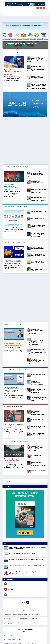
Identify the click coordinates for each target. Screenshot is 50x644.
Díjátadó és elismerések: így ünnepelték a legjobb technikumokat (39, 191)
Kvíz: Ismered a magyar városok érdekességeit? (12, 217)
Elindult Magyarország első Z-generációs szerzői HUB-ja (19, 607)
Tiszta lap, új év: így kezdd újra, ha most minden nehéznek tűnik (13, 372)
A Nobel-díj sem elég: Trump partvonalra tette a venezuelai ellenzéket (23, 562)
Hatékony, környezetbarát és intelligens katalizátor (38, 294)
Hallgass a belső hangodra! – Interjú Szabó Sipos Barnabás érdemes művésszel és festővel (25, 586)
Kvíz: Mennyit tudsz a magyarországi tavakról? (38, 218)
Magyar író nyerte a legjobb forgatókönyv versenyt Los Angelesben (22, 526)
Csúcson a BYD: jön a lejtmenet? (13, 547)
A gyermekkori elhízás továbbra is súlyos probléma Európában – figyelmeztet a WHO (35, 130)
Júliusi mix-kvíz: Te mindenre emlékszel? (38, 204)
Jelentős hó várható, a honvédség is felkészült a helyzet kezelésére (22, 522)
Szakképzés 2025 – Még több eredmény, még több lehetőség (38, 302)
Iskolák (24, 45)
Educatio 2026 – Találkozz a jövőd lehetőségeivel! (17, 611)
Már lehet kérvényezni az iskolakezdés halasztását (39, 169)
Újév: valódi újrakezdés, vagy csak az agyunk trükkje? (18, 591)
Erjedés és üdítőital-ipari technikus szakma (38, 339)
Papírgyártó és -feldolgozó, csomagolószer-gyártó (38, 324)
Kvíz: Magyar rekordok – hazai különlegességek (38, 211)
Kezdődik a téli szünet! (38, 175)
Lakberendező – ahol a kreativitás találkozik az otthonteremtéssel (38, 78)
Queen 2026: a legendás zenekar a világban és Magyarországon (21, 603)
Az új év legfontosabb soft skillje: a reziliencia (16, 575)
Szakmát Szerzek (10, 45)
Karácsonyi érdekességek (39, 382)
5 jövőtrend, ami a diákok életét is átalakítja (16, 620)
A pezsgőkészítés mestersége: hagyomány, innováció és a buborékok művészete (13, 72)
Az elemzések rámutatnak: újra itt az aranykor (17, 551)
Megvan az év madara (10, 519)
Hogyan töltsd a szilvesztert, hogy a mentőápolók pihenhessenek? (35, 243)
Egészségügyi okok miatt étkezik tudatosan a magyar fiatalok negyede (39, 155)
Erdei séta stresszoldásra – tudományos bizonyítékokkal (39, 147)
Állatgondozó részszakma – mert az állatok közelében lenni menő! (36, 273)
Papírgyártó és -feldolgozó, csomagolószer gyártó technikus (14, 337)
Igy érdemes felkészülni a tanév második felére (21, 43)
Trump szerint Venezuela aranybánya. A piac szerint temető (20, 555)
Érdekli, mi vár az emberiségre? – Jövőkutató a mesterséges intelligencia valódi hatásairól (23, 534)
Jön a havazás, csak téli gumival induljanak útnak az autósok (20, 530)
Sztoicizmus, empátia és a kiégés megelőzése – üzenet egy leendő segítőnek (36, 59)
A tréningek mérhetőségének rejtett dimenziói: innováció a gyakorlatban (24, 578)
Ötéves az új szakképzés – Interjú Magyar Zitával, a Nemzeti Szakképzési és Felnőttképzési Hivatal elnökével (36, 86)
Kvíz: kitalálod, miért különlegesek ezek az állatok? (38, 226)
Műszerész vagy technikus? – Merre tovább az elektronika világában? (35, 69)
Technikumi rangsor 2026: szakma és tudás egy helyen (39, 310)
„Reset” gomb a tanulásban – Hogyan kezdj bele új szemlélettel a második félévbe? (24, 615)
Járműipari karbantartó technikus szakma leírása (39, 346)
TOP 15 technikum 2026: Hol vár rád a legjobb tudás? (38, 183)
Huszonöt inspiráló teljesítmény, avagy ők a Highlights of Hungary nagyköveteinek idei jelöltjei (12, 302)
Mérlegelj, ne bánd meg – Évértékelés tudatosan (17, 582)
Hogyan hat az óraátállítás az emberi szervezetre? (38, 139)
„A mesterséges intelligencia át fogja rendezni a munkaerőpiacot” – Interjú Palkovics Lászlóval (35, 253)
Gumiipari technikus (37, 331)
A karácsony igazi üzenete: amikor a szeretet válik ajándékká (38, 375)
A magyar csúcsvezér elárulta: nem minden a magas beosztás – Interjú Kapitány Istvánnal (36, 263)
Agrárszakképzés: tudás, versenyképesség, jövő (38, 287)
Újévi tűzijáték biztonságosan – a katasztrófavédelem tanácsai (11, 143)
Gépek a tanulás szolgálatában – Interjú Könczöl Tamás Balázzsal (13, 255)
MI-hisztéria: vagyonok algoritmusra (14, 558)
